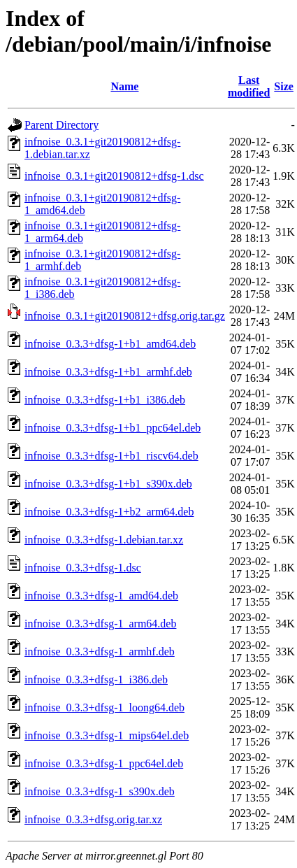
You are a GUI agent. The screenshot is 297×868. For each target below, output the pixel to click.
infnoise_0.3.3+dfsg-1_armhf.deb (100, 652)
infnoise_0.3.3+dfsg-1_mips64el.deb (107, 735)
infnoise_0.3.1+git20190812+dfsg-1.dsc (114, 176)
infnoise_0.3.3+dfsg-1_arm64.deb (100, 624)
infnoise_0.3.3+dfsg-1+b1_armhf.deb (108, 372)
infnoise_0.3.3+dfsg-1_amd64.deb (101, 596)
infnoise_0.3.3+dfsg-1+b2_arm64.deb (109, 512)
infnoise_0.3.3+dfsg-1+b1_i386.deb (105, 400)
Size (284, 86)
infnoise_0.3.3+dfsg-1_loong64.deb (104, 707)
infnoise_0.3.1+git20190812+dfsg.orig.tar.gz (125, 316)
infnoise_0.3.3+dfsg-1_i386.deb (96, 680)
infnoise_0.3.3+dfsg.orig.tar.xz (93, 819)
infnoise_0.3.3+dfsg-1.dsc (83, 568)
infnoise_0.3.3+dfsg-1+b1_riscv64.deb (111, 456)
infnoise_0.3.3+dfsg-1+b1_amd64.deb (110, 344)
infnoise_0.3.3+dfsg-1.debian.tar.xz (104, 540)
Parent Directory (61, 125)
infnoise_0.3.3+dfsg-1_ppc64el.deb (104, 763)
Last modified (249, 86)
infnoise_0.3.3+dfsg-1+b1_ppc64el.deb (113, 428)
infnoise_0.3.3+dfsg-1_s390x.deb (100, 791)
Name (124, 86)
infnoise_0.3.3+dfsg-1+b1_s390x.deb (108, 484)
